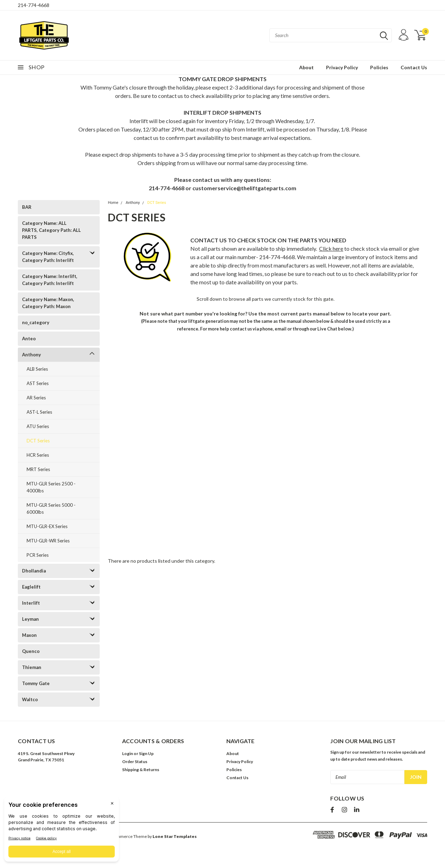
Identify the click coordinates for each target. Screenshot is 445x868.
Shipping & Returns (141, 770)
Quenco (31, 651)
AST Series (38, 383)
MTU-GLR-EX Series (47, 526)
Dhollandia (34, 571)
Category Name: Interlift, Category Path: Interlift (50, 280)
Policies (379, 67)
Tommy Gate (36, 683)
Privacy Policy (342, 67)
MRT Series (38, 469)
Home (113, 203)
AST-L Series (39, 412)
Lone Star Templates (175, 836)
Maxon (29, 635)
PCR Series (38, 555)
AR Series (36, 398)
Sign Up (146, 753)
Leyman (30, 619)
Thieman (32, 667)
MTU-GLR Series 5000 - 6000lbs (51, 508)
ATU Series (38, 426)
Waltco (30, 699)
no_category (36, 322)
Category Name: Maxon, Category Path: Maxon (48, 303)
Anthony (31, 355)
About (306, 67)
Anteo (29, 339)
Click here (331, 248)
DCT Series (38, 441)
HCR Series (38, 455)
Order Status (135, 762)
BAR (27, 207)
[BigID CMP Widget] (62, 831)
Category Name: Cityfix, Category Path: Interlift (48, 257)
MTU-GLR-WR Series (48, 541)
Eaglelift (31, 587)
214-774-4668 (34, 5)
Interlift (31, 603)
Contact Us (414, 67)
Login (128, 753)
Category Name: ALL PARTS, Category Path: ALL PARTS (51, 230)
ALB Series (37, 369)
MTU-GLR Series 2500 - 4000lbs (51, 487)
